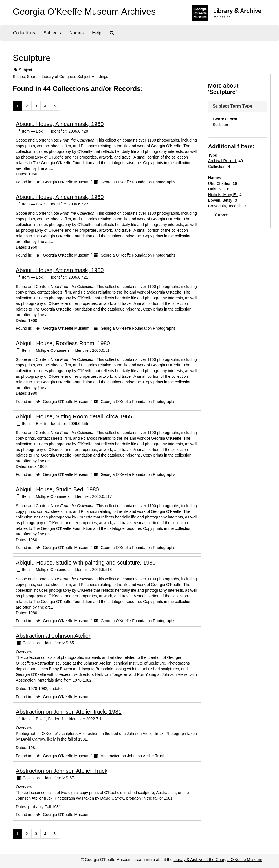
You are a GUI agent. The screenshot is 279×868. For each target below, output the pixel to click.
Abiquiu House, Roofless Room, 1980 (63, 343)
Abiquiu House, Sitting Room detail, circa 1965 (74, 416)
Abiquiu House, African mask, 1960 (60, 124)
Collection (217, 166)
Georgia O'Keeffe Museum (66, 182)
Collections (24, 33)
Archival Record (223, 161)
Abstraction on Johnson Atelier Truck (133, 756)
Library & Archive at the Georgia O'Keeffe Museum (218, 860)
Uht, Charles (220, 183)
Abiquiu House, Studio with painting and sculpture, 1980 (86, 563)
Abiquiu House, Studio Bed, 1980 (57, 489)
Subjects (52, 33)
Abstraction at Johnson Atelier (53, 636)
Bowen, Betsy (221, 200)
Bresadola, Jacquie (226, 206)
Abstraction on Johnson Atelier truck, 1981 (69, 712)
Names (77, 33)
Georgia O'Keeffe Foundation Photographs (138, 182)
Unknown (217, 189)
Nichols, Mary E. (223, 195)
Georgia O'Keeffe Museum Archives (84, 12)
